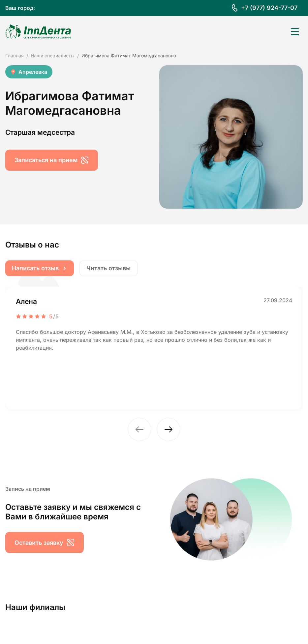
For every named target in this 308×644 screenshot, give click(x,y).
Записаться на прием (52, 160)
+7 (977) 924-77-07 (269, 8)
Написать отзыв (40, 268)
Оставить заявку (45, 542)
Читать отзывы (108, 268)
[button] (139, 429)
